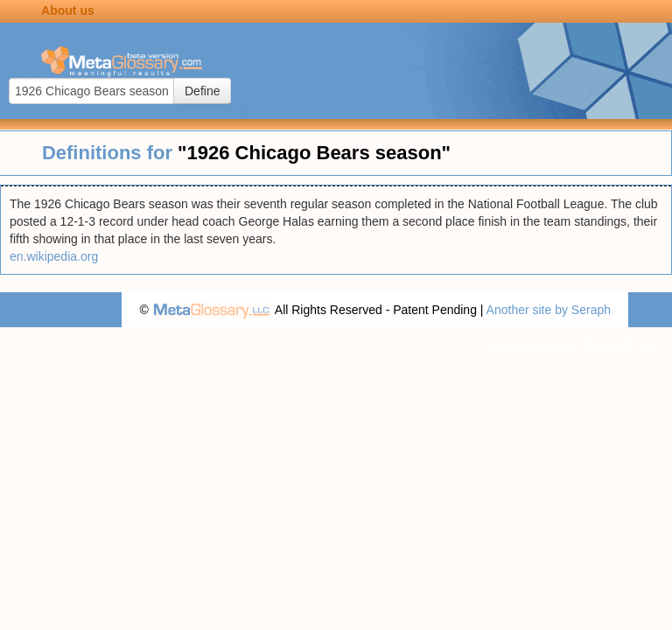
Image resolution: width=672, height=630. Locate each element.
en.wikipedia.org (54, 256)
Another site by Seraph (549, 310)
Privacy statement (525, 345)
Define (202, 91)
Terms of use (619, 345)
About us (68, 10)
